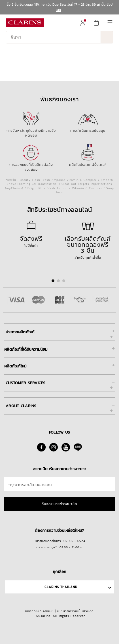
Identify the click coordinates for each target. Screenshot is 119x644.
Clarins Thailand (61, 587)
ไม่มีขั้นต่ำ (31, 240)
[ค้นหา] (53, 37)
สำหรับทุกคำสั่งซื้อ (88, 245)
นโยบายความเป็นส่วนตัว (76, 611)
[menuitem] (83, 23)
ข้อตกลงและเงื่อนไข (39, 611)
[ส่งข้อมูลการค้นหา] (107, 37)
